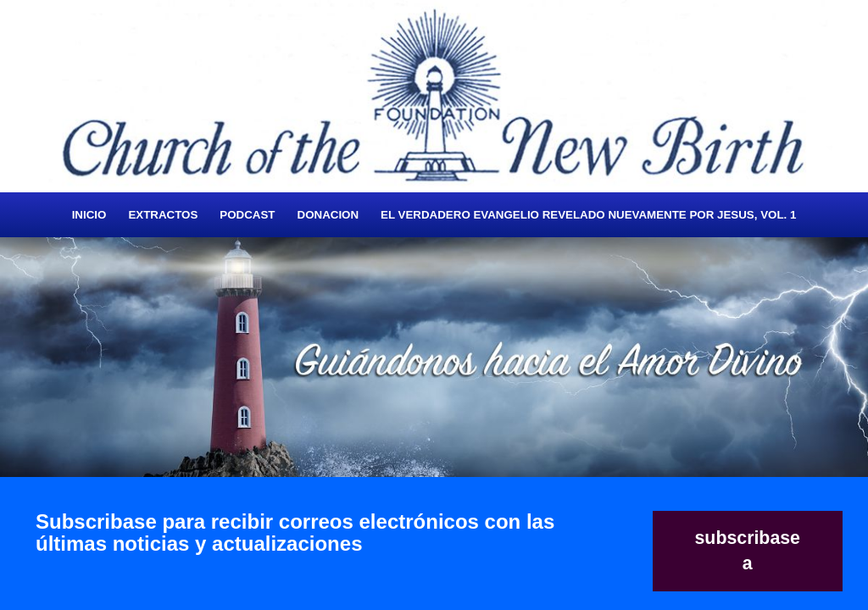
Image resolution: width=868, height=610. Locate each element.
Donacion (328, 215)
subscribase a (748, 551)
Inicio (89, 215)
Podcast (247, 215)
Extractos (163, 215)
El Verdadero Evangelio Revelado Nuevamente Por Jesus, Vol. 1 (588, 215)
